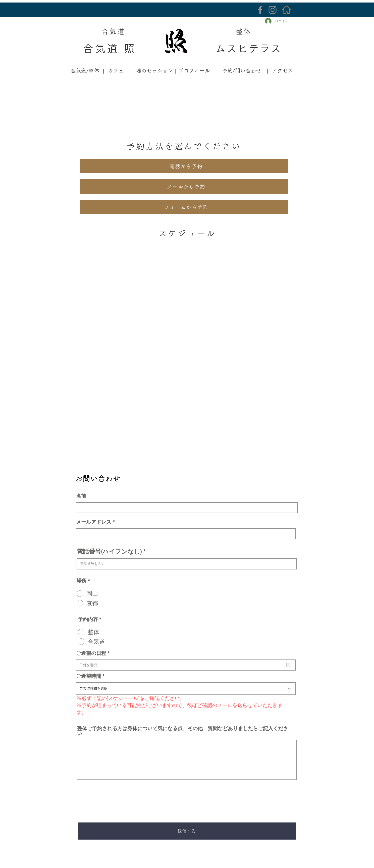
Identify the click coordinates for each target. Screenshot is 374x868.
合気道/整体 (84, 71)
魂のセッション (155, 71)
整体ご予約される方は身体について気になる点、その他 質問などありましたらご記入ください (183, 731)
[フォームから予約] (184, 207)
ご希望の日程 (94, 653)
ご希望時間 (89, 676)
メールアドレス (94, 522)
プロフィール (194, 71)
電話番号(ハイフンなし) (109, 552)
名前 (81, 496)
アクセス (283, 71)
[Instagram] (273, 10)
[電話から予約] (184, 166)
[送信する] (187, 831)
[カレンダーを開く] (288, 665)
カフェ (116, 71)
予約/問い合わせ (242, 71)
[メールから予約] (184, 187)
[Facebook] (260, 10)
